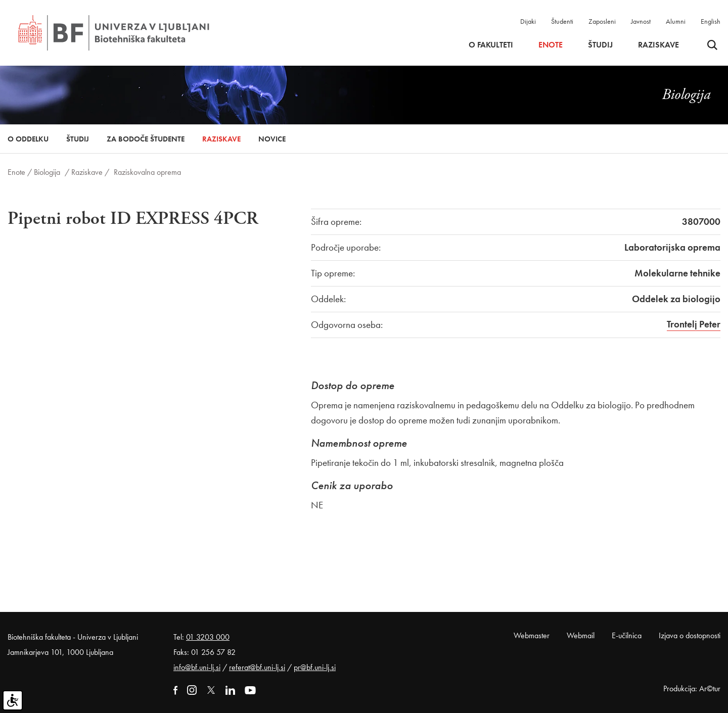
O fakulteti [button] (491, 45)
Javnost (641, 21)
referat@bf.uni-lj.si (257, 667)
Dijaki (528, 21)
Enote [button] (551, 45)
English (711, 21)
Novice (272, 139)
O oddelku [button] (28, 139)
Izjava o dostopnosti (690, 635)
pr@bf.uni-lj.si (315, 667)
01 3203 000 (208, 637)
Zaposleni (602, 21)
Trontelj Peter (694, 324)
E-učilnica (627, 635)
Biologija (47, 172)
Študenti (562, 21)
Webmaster (532, 635)
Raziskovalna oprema (147, 172)
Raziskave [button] (658, 45)
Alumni (676, 21)
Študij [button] (600, 45)
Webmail (581, 635)
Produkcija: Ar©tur (692, 688)
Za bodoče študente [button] (146, 139)
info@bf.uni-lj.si (197, 667)
